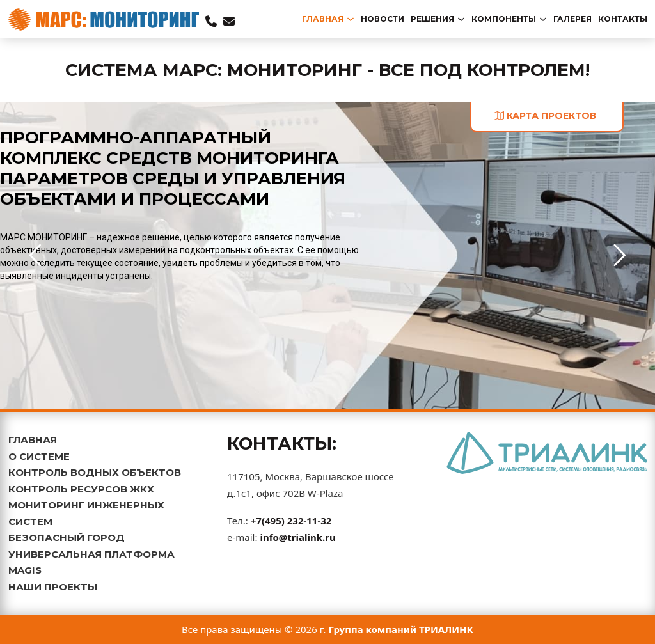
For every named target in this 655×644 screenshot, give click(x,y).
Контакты (623, 19)
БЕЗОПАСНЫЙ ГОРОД (67, 538)
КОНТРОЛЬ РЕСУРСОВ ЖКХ (81, 489)
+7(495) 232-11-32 (291, 521)
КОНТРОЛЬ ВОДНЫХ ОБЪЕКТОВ (95, 472)
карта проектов (545, 116)
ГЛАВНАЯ (33, 440)
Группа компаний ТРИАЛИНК (401, 629)
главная (323, 19)
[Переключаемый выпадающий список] (351, 19)
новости (383, 19)
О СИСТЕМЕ (39, 456)
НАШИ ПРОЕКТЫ (53, 587)
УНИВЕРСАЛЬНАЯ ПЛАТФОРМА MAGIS (91, 562)
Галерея (572, 19)
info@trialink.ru (297, 537)
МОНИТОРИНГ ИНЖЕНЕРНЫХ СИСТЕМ (86, 513)
